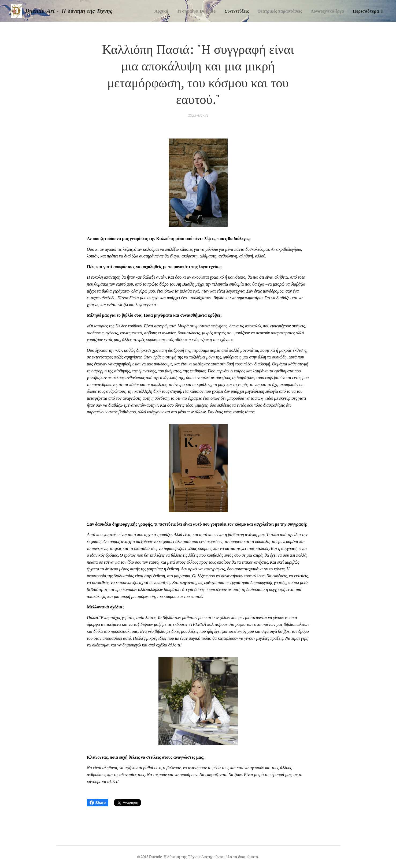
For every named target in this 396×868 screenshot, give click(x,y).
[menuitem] (151, 11)
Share (98, 803)
